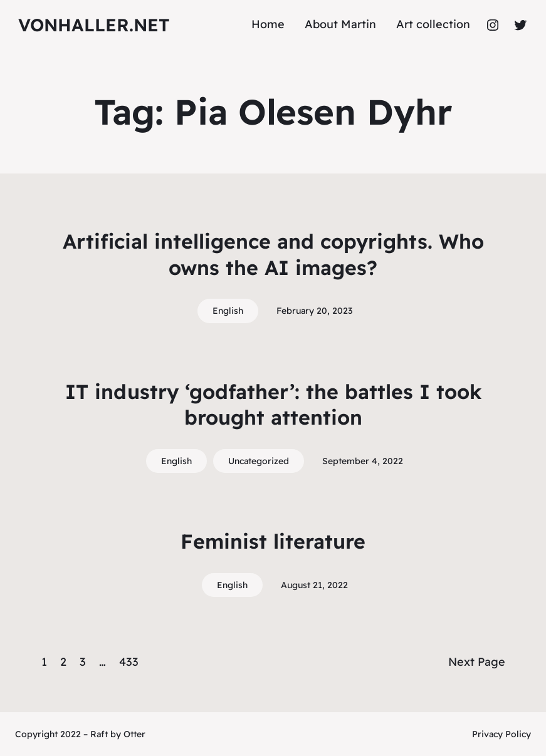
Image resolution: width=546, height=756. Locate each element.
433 (129, 662)
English (228, 311)
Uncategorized (259, 461)
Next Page (477, 662)
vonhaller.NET (94, 25)
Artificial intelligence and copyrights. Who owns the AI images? (273, 254)
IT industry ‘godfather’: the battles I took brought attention (273, 405)
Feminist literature (273, 541)
